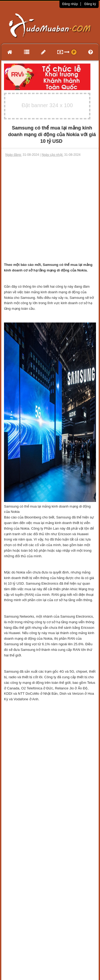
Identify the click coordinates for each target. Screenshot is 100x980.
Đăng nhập (70, 4)
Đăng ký (90, 4)
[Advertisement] (50, 210)
